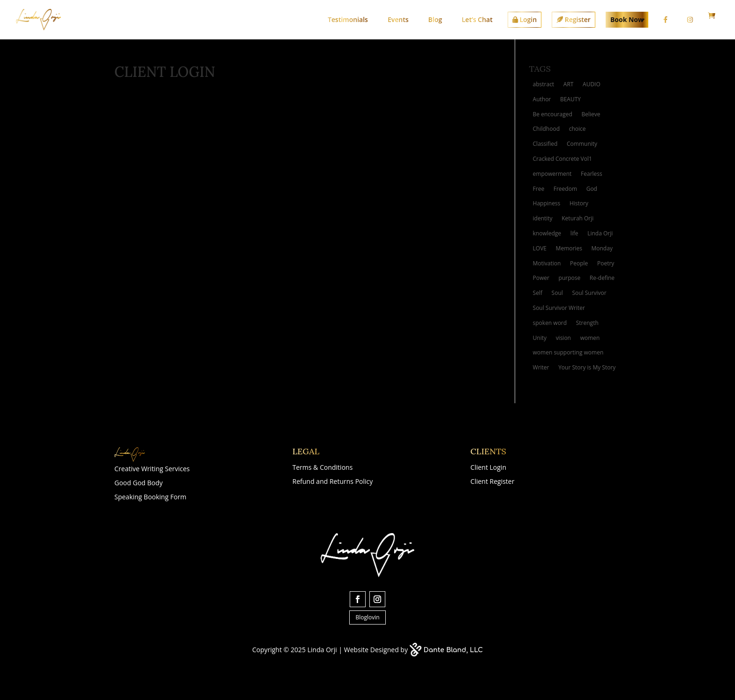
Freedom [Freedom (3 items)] (565, 189)
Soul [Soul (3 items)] (557, 293)
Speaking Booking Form (150, 497)
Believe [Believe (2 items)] (591, 114)
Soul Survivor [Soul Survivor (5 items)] (589, 293)
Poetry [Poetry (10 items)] (606, 263)
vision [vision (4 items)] (563, 338)
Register (574, 19)
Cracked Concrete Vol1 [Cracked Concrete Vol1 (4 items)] (562, 159)
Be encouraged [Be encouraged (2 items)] (553, 114)
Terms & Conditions (323, 468)
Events (398, 19)
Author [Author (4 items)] (542, 99)
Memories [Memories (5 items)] (569, 248)
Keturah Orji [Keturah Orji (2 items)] (577, 218)
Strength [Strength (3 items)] (587, 323)
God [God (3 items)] (592, 189)
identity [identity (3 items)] (543, 218)
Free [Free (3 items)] (539, 189)
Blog (435, 19)
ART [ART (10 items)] (569, 84)
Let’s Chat (477, 19)
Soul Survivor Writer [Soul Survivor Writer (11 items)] (559, 308)
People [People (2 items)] (579, 263)
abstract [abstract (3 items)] (544, 84)
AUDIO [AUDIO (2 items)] (592, 84)
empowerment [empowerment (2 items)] (552, 174)
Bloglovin (367, 617)
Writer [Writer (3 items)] (541, 367)
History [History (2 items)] (579, 203)
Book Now (627, 19)
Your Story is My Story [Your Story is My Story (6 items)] (587, 367)
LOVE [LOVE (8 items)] (540, 248)
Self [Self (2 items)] (538, 293)
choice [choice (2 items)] (577, 129)
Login (525, 19)
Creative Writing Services (152, 469)
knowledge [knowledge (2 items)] (547, 233)
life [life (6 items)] (574, 233)
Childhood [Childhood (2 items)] (546, 129)
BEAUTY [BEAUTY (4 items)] (570, 99)
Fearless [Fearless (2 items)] (592, 174)
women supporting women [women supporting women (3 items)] (568, 352)
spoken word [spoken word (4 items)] (550, 323)
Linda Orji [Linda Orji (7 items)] (600, 233)
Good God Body (139, 483)
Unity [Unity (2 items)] (540, 338)
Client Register (493, 482)
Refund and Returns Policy (333, 482)
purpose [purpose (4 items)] (570, 278)
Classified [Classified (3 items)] (545, 144)
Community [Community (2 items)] (582, 144)
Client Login (488, 468)
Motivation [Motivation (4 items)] (547, 263)
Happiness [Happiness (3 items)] (547, 203)
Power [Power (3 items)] (541, 278)
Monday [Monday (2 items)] (602, 248)
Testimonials (348, 19)
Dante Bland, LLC (454, 650)
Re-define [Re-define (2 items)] (602, 278)
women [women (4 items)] (590, 338)
